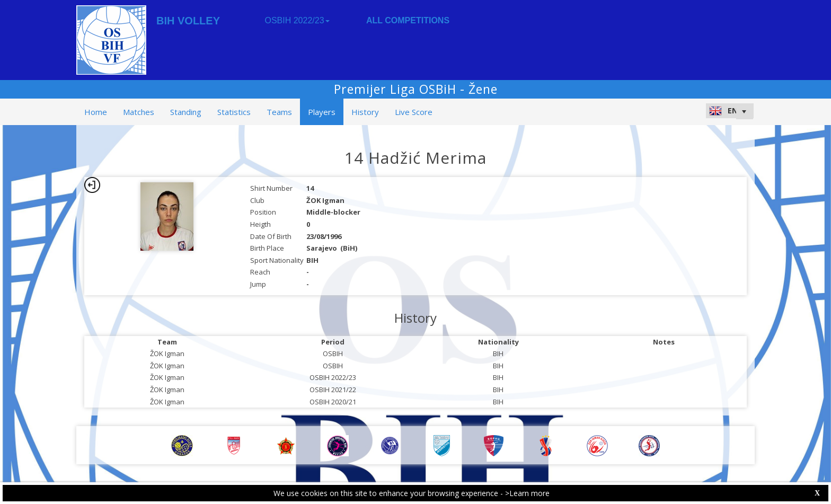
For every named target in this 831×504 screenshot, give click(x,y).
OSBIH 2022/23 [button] (297, 20)
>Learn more (527, 493)
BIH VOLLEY (188, 21)
